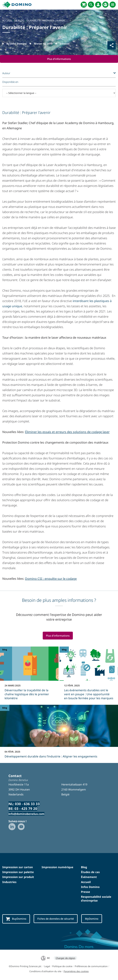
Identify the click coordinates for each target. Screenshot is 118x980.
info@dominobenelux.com (26, 814)
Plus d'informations (59, 59)
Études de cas (90, 872)
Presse (86, 892)
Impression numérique (57, 867)
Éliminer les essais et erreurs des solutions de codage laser (67, 432)
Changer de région (65, 958)
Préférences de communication (91, 966)
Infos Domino (90, 887)
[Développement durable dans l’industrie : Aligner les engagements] (59, 734)
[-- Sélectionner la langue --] (59, 93)
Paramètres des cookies (76, 971)
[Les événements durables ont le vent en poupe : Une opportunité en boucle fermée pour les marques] (89, 675)
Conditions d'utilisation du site (45, 971)
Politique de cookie (62, 966)
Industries (9, 882)
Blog (84, 867)
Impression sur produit (18, 877)
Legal (47, 966)
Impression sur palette (18, 872)
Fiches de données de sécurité (56, 919)
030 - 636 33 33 (27, 804)
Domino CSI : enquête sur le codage (51, 579)
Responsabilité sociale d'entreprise (96, 899)
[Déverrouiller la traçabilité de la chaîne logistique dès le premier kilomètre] (29, 675)
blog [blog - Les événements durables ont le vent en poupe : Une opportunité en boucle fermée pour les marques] (64, 650)
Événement (89, 877)
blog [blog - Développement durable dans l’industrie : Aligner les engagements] (5, 708)
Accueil (86, 882)
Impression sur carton (18, 867)
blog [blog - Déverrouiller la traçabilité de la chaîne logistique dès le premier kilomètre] (5, 650)
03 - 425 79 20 (26, 809)
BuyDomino (16, 919)
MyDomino (93, 919)
